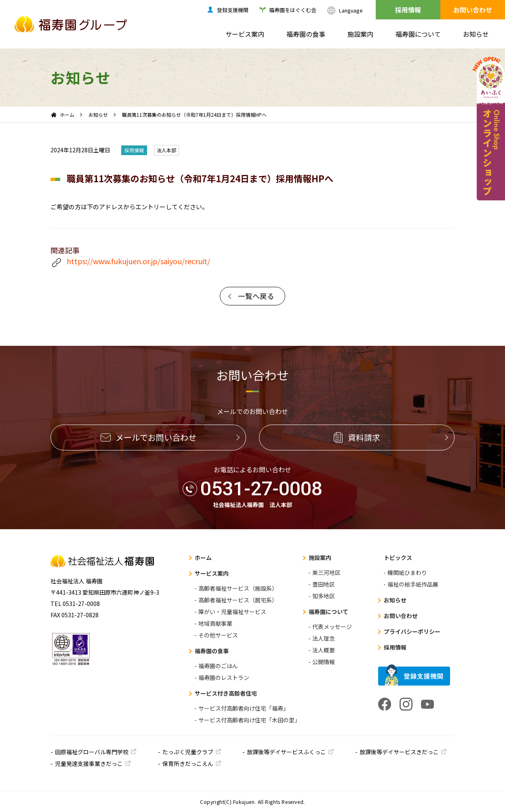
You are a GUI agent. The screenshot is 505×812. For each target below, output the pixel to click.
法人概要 (324, 650)
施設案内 (360, 34)
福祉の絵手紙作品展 (413, 584)
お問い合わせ (473, 10)
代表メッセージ (332, 627)
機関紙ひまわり (407, 572)
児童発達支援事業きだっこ (89, 764)
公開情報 (324, 662)
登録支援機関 (233, 10)
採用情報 (408, 10)
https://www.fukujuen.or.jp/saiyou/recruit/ (130, 262)
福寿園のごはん (218, 666)
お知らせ (476, 34)
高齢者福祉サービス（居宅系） (238, 600)
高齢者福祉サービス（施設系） (238, 588)
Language (351, 10)
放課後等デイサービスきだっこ (399, 752)
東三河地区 (326, 572)
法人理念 (324, 638)
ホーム (67, 115)
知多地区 (324, 596)
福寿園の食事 (306, 34)
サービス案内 (245, 34)
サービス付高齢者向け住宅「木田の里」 (249, 720)
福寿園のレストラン (224, 677)
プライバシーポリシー (412, 631)
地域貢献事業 (215, 623)
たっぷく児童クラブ (188, 752)
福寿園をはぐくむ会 (293, 10)
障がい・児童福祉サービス (232, 612)
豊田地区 (324, 584)
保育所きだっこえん (188, 764)
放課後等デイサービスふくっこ (286, 752)
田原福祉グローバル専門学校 (92, 752)
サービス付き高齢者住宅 (226, 693)
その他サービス (218, 635)
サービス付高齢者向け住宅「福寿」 (244, 708)
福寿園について (418, 34)
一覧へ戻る (256, 296)
